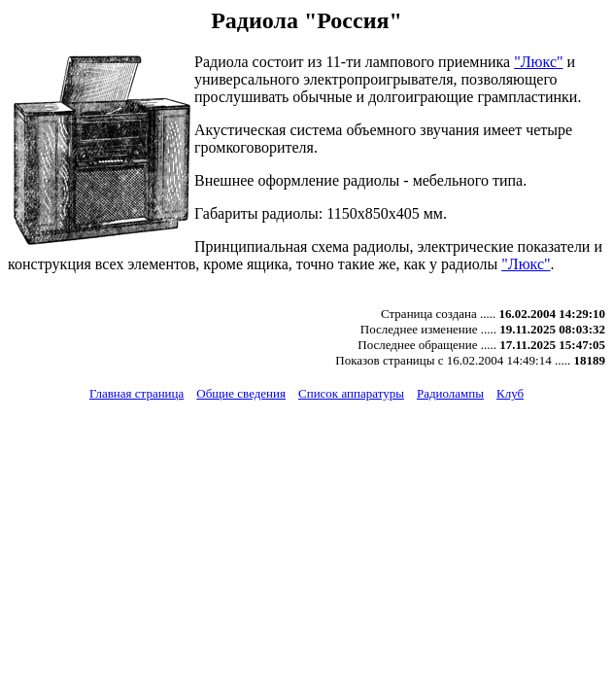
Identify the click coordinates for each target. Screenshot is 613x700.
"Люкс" (538, 62)
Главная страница (136, 393)
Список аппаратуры (351, 393)
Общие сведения (241, 393)
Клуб (510, 393)
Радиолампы (450, 393)
